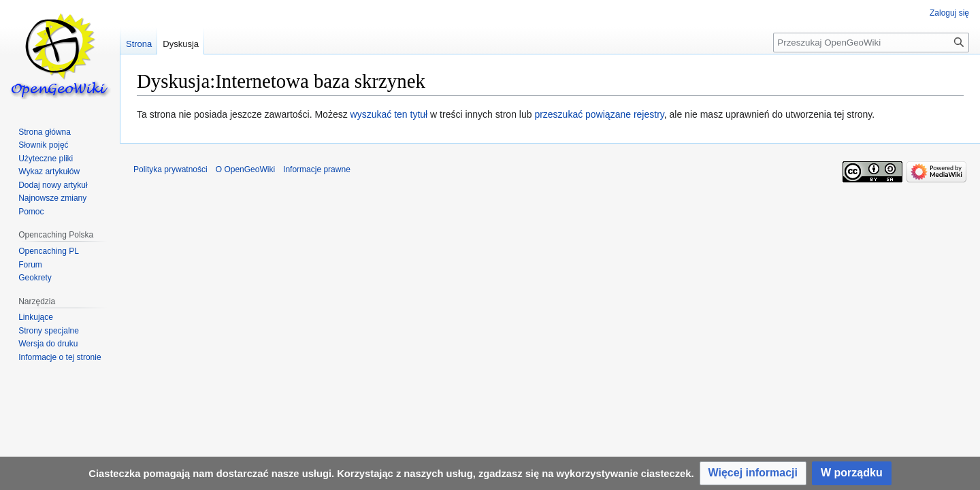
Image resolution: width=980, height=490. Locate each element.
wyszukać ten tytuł (389, 114)
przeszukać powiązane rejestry (599, 114)
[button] (753, 473)
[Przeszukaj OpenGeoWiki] (871, 43)
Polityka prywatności (170, 169)
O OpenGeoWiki (245, 169)
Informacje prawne (317, 169)
